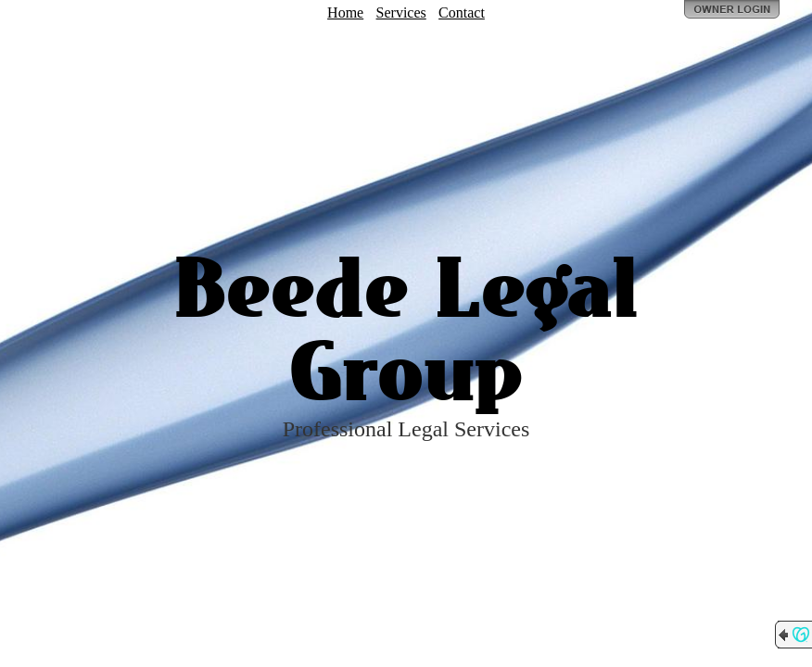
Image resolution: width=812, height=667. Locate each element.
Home (345, 13)
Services (401, 13)
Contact (462, 13)
